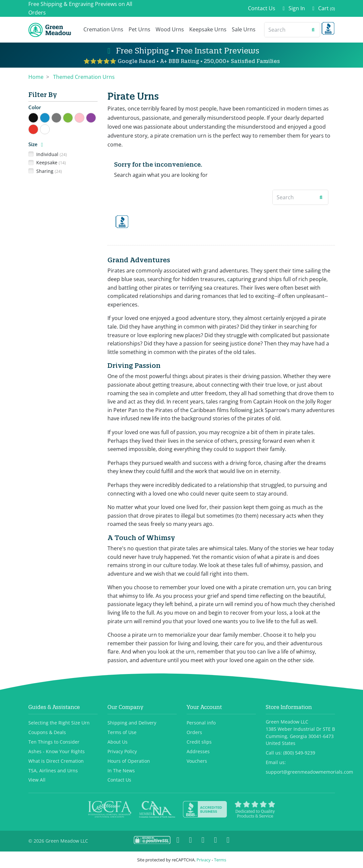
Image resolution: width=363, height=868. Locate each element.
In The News (121, 771)
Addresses (198, 751)
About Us (118, 742)
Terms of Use (122, 732)
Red (38, 129)
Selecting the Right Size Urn (59, 723)
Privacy (204, 860)
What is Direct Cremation (56, 761)
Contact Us (262, 8)
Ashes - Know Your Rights (57, 751)
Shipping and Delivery (132, 723)
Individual (52, 154)
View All (37, 780)
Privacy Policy (122, 751)
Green (73, 117)
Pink (84, 117)
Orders (194, 732)
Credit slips (199, 742)
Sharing (49, 171)
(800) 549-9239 (299, 753)
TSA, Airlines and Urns (53, 771)
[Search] (285, 30)
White (50, 129)
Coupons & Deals (47, 732)
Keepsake (51, 162)
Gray (61, 117)
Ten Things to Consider (54, 742)
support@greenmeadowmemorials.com (309, 772)
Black (38, 117)
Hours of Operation (129, 761)
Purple (96, 117)
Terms (220, 860)
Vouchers (197, 761)
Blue (50, 117)
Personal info (201, 723)
